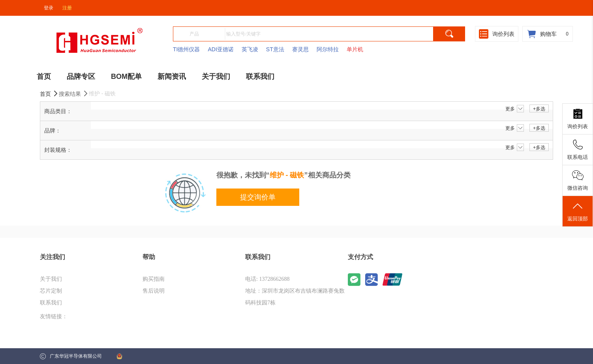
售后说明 (154, 291)
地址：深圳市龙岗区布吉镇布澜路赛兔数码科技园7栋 (295, 297)
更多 (515, 109)
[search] (449, 34)
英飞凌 (250, 49)
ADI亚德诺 (220, 49)
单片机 (355, 49)
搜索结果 (74, 94)
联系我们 (51, 303)
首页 (49, 94)
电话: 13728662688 (267, 279)
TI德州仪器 (186, 49)
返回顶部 (578, 211)
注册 (67, 8)
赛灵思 (300, 49)
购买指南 (154, 279)
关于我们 (51, 279)
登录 (49, 8)
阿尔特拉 (328, 49)
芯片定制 (51, 291)
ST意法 (275, 49)
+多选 (539, 109)
